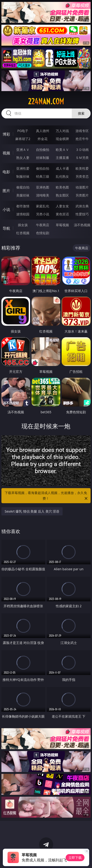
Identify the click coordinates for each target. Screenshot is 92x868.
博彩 (6, 134)
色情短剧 (43, 233)
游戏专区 (82, 131)
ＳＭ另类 (82, 158)
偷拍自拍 (43, 168)
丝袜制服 (43, 158)
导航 (6, 228)
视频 (6, 153)
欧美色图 (62, 187)
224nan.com (46, 101)
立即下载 (75, 858)
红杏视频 (23, 233)
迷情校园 (23, 214)
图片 (6, 191)
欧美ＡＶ (62, 150)
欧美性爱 (82, 168)
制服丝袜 (23, 176)
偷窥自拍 (23, 187)
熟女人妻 (23, 158)
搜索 (81, 113)
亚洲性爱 (23, 168)
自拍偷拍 (43, 150)
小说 (6, 209)
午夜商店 (43, 225)
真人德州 (43, 131)
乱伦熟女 (62, 176)
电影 (6, 172)
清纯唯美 (43, 195)
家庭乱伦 (43, 206)
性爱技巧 (82, 214)
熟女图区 (62, 195)
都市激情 (23, 206)
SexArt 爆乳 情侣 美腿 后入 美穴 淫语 (32, 511)
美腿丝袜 (23, 195)
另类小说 (43, 214)
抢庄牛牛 (82, 139)
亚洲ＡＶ (23, 150)
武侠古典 (82, 206)
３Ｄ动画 (82, 150)
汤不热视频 (82, 225)
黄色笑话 (62, 214)
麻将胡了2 (23, 139)
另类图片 (82, 195)
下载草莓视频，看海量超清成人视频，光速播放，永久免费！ (46, 496)
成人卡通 (62, 168)
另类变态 (82, 176)
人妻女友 (62, 206)
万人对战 (62, 131)
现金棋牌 (62, 139)
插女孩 (23, 225)
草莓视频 (62, 225)
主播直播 (62, 158)
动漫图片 (82, 187)
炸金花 (43, 139)
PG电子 (23, 131)
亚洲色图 (43, 187)
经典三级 (43, 176)
